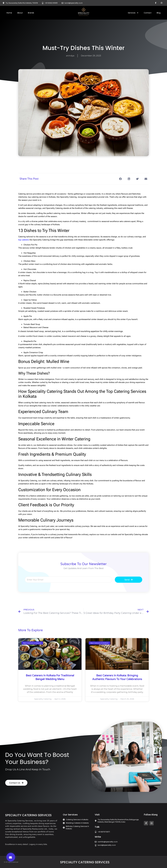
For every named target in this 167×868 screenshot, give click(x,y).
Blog (159, 13)
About (20, 13)
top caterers (24, 240)
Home (9, 13)
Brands (31, 13)
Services (133, 13)
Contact (148, 13)
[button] (11, 857)
